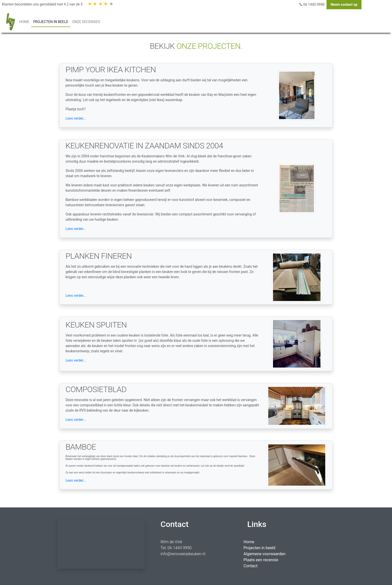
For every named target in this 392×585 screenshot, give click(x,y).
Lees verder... (76, 118)
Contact (250, 566)
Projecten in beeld (259, 548)
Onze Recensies (86, 22)
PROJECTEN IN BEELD (51, 22)
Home (249, 542)
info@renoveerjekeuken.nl (183, 554)
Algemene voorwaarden (264, 554)
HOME (25, 21)
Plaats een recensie (261, 560)
